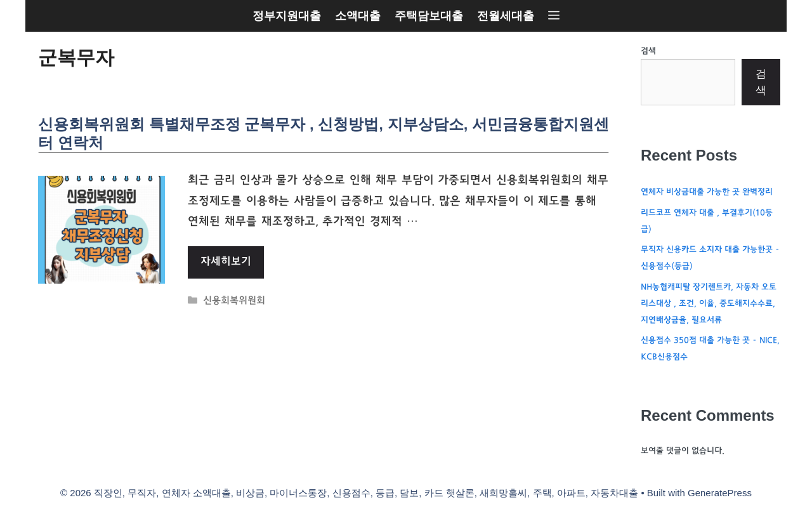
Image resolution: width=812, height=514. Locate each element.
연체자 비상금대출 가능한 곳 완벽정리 (707, 192)
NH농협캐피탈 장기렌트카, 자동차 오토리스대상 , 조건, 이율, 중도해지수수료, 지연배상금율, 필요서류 (709, 304)
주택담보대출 (429, 16)
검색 (648, 51)
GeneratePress (720, 493)
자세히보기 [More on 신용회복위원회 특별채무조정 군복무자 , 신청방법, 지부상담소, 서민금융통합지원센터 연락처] (226, 262)
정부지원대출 (287, 16)
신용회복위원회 (234, 302)
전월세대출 (506, 16)
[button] (554, 16)
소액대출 (358, 16)
